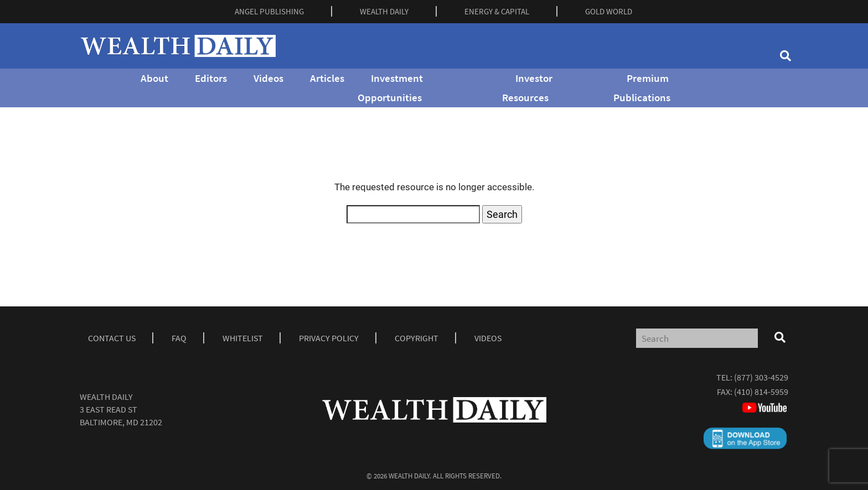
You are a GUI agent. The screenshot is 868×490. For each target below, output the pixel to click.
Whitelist (243, 338)
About (154, 78)
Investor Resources (527, 88)
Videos (268, 78)
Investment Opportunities (390, 88)
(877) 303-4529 (761, 377)
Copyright (417, 338)
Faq (179, 338)
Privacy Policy (329, 338)
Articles (327, 78)
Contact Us (112, 338)
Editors (211, 78)
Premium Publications (642, 88)
